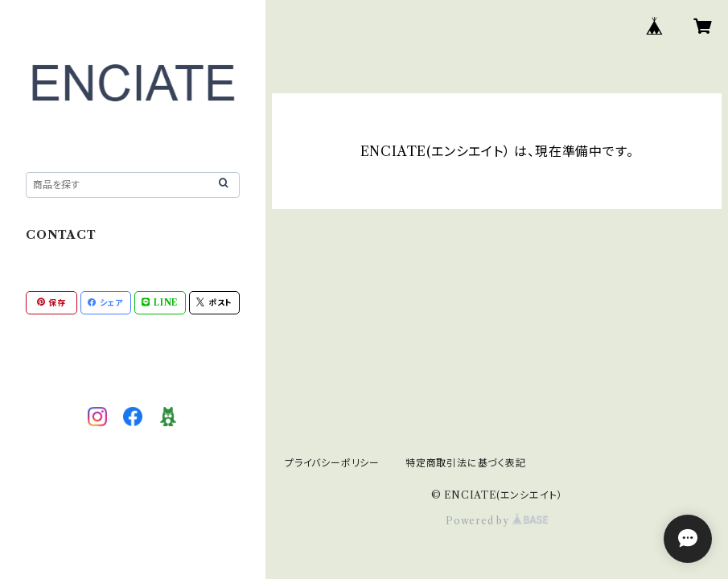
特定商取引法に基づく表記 (466, 463)
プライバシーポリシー (332, 463)
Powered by (497, 521)
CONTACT (61, 235)
